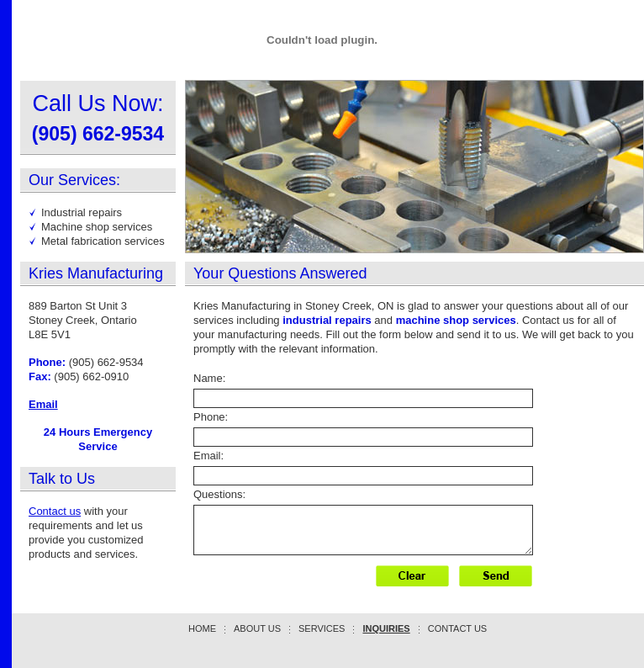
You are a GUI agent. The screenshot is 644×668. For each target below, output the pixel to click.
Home (202, 628)
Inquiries (386, 628)
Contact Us (458, 628)
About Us (257, 628)
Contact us (55, 511)
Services (322, 628)
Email (43, 404)
